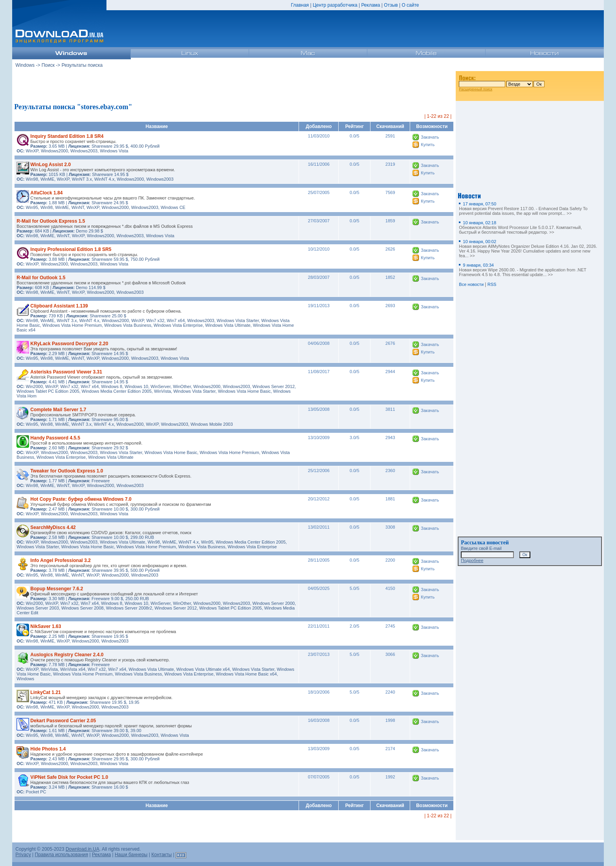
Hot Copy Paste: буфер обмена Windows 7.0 (81, 499)
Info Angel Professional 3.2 (60, 560)
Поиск (48, 65)
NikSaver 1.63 (46, 626)
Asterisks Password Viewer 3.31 (66, 372)
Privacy (23, 855)
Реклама (370, 5)
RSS (492, 284)
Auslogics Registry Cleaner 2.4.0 (67, 655)
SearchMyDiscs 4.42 (53, 527)
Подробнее (472, 560)
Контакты (161, 855)
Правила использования (62, 855)
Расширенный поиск (476, 89)
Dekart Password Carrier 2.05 (63, 721)
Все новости (471, 284)
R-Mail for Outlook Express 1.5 (51, 221)
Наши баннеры (131, 855)
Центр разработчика (335, 5)
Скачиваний (390, 126)
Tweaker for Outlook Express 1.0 (67, 471)
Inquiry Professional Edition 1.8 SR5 (71, 249)
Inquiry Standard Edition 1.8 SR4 (67, 136)
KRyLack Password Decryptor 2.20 (69, 344)
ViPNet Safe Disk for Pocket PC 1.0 (69, 777)
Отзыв (391, 5)
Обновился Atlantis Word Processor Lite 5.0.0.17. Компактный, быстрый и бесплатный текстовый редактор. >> (520, 227)
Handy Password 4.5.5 (55, 438)
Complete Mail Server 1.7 (58, 410)
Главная (300, 5)
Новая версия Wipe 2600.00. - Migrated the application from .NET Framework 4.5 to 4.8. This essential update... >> (522, 270)
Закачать (430, 137)
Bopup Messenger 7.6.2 (57, 589)
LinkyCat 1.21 (45, 692)
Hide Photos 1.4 (48, 749)
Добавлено (319, 126)
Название (157, 126)
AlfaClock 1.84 (46, 193)
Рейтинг (355, 126)
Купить (428, 145)
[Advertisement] (234, 86)
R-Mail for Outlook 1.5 (41, 278)
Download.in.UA (82, 849)
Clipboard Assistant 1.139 (59, 306)
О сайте (410, 5)
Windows (25, 65)
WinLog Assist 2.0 (50, 165)
